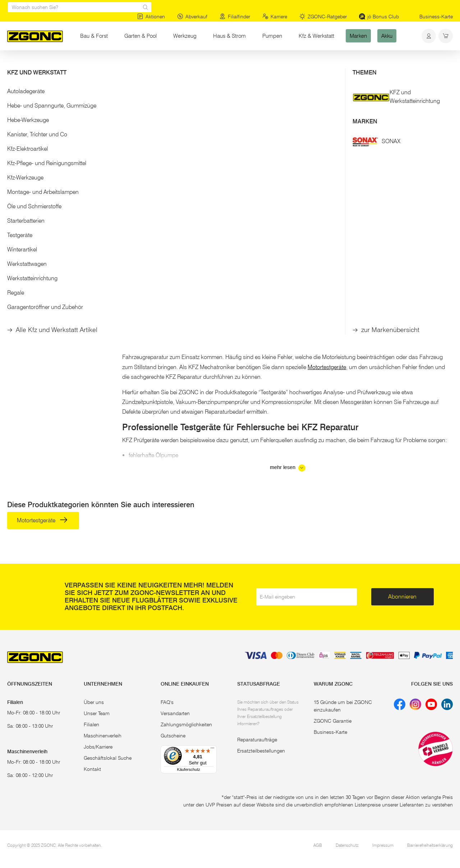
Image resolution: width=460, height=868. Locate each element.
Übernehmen (58, 212)
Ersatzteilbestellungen (261, 751)
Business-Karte (436, 17)
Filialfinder (235, 17)
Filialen (91, 724)
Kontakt (92, 769)
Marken (358, 36)
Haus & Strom (229, 36)
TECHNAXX (147, 204)
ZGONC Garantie (333, 721)
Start (12, 64)
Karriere (275, 17)
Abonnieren (402, 597)
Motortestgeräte (39, 109)
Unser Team (97, 713)
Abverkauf (192, 17)
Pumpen (272, 36)
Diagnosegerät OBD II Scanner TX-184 (157, 227)
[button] (57, 93)
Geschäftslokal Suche (108, 758)
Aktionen (151, 17)
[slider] (15, 171)
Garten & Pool (141, 36)
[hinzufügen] (178, 251)
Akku (387, 36)
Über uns (94, 702)
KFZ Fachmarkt (430, 299)
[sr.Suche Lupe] (146, 7)
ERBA (225, 204)
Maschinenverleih (103, 736)
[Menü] (212, 750)
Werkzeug (185, 36)
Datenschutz (347, 845)
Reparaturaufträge (257, 740)
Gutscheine (173, 736)
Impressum (383, 845)
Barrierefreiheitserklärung (430, 845)
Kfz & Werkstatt (316, 36)
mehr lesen (288, 468)
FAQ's (167, 702)
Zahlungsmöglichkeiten (186, 724)
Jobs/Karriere (98, 747)
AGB (318, 845)
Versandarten (175, 713)
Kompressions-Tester (242, 224)
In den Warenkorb (148, 251)
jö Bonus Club (379, 17)
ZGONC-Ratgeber (323, 17)
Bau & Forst (94, 36)
